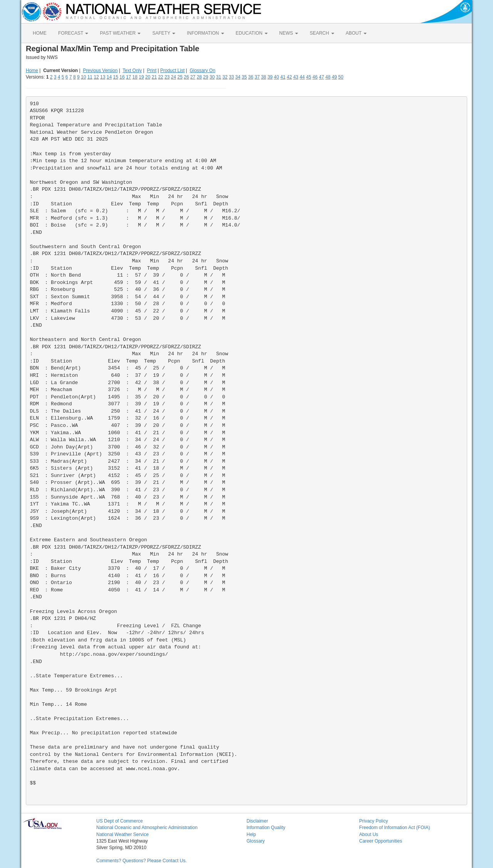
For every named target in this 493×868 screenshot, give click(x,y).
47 (321, 77)
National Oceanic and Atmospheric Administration (147, 828)
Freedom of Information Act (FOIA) (395, 828)
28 (199, 77)
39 (270, 77)
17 (128, 77)
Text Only (132, 71)
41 (283, 77)
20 (148, 77)
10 (83, 77)
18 (135, 77)
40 (276, 77)
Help (251, 834)
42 (289, 77)
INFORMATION (205, 33)
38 (264, 77)
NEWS (289, 33)
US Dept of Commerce (120, 821)
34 (238, 77)
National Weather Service (122, 834)
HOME (40, 33)
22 (160, 77)
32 (225, 77)
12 (96, 77)
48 (328, 77)
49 (334, 77)
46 (315, 77)
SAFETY (164, 33)
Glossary (256, 841)
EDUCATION (252, 33)
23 (167, 77)
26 (186, 77)
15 (116, 77)
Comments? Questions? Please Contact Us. (142, 861)
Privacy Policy (374, 821)
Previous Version (100, 71)
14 (109, 77)
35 (244, 77)
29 (205, 77)
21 (154, 77)
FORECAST (73, 33)
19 (141, 77)
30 (212, 77)
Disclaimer (257, 821)
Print (152, 71)
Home (32, 71)
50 (341, 77)
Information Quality (266, 828)
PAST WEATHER (120, 33)
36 (251, 77)
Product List (172, 71)
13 (103, 77)
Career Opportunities (381, 841)
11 (90, 77)
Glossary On (202, 71)
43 (296, 77)
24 (174, 77)
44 (302, 77)
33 (231, 77)
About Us (369, 834)
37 (257, 77)
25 (180, 77)
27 (193, 77)
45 (309, 77)
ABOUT (356, 33)
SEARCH (322, 33)
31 (219, 77)
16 (122, 77)
